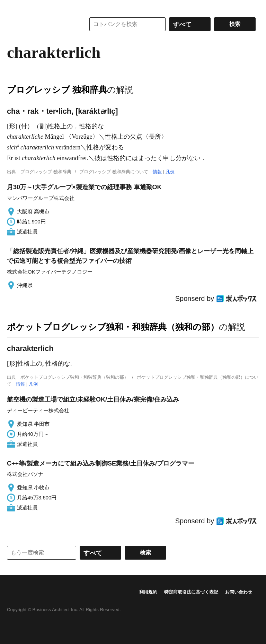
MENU (14, 7)
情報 (157, 172)
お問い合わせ (239, 592)
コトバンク (41, 24)
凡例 (170, 172)
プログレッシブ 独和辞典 (57, 90)
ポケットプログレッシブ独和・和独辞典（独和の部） (113, 327)
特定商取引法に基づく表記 (191, 592)
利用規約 (148, 592)
